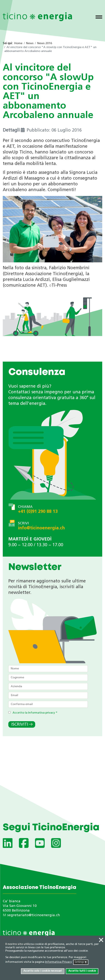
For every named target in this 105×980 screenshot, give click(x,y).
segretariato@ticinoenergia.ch (34, 915)
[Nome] (48, 669)
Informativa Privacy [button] (58, 962)
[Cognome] (48, 678)
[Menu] (99, 17)
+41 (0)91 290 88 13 (38, 512)
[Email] (48, 695)
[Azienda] (48, 686)
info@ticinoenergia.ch (41, 528)
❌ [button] (101, 940)
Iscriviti (20, 725)
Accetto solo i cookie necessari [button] (43, 971)
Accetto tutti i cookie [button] (82, 971)
